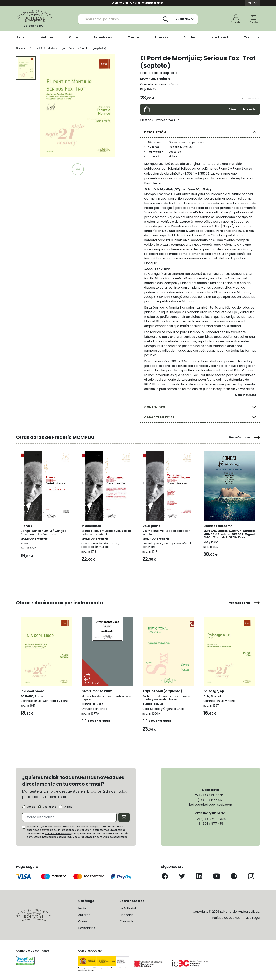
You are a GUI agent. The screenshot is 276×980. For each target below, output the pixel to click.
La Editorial (128, 908)
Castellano (49, 807)
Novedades (103, 37)
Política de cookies (226, 917)
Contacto (251, 37)
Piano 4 (27, 525)
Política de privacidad (58, 833)
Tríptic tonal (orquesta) (162, 691)
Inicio (21, 37)
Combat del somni (219, 525)
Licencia (162, 37)
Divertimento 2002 (97, 691)
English (68, 807)
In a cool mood (33, 691)
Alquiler (189, 37)
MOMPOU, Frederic (155, 79)
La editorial (219, 37)
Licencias (126, 915)
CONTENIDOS (155, 407)
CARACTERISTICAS (159, 417)
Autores (47, 37)
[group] (78, 106)
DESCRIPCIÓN (155, 132)
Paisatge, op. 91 (216, 691)
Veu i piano (152, 525)
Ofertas (134, 37)
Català (31, 807)
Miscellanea (92, 525)
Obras (74, 37)
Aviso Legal (252, 917)
